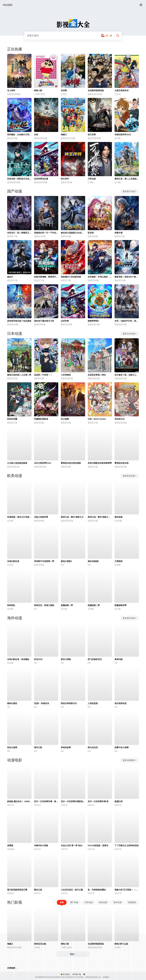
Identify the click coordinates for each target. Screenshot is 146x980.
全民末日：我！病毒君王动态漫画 (19, 233)
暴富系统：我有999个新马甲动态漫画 (127, 277)
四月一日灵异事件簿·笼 (98, 801)
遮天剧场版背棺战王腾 (17, 890)
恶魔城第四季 (121, 605)
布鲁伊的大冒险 (41, 845)
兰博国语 (119, 561)
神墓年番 (119, 233)
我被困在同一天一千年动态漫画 (46, 233)
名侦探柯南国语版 (96, 90)
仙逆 (36, 135)
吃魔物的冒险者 (41, 419)
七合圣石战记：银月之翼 (72, 890)
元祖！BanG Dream (97, 419)
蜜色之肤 (38, 890)
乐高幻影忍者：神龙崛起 (18, 659)
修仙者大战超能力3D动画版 (73, 233)
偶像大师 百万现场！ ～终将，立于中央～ (127, 890)
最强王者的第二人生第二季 (19, 375)
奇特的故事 (66, 747)
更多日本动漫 (130, 334)
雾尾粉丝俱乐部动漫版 (71, 463)
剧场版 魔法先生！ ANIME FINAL (19, 801)
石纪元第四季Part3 (43, 463)
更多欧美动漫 (130, 476)
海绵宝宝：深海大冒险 (44, 605)
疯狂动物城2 (93, 561)
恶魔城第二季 (94, 605)
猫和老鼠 (119, 517)
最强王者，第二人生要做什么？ (127, 179)
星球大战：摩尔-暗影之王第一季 (100, 517)
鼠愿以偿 (119, 801)
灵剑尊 (64, 90)
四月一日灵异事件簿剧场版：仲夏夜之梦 (73, 801)
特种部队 (11, 605)
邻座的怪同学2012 (123, 135)
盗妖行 (10, 277)
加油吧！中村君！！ (43, 375)
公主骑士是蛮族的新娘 (17, 463)
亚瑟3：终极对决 (42, 703)
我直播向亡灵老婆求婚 (71, 277)
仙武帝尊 (65, 321)
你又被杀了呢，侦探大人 (126, 375)
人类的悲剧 (93, 703)
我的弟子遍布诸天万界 (44, 321)
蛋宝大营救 (66, 659)
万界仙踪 (92, 179)
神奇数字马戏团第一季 (44, 561)
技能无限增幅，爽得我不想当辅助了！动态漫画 (46, 277)
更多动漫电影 (130, 760)
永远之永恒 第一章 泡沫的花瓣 (73, 845)
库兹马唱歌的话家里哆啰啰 (100, 463)
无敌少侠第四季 (41, 517)
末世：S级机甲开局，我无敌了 (127, 321)
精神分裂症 (12, 703)
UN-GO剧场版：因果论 (98, 845)
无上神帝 (11, 90)
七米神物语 (66, 375)
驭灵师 (91, 233)
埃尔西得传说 (121, 703)
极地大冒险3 (66, 561)
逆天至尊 (92, 135)
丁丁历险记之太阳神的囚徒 (127, 845)
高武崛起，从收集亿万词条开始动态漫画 (19, 135)
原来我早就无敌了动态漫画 (19, 321)
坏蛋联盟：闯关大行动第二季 (19, 517)
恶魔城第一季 (67, 605)
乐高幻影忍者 (13, 561)
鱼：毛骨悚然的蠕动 (97, 890)
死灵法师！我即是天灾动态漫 (19, 179)
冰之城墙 (65, 419)
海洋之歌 (38, 747)
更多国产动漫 (130, 191)
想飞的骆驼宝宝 (95, 659)
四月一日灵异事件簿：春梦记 (46, 801)
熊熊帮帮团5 (93, 321)
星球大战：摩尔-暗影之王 (72, 517)
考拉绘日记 (120, 419)
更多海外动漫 (130, 618)
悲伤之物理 (12, 747)
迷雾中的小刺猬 (122, 747)
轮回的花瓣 (12, 419)
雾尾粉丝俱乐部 (122, 463)
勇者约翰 (119, 659)
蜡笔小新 (38, 90)
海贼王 (64, 135)
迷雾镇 (10, 845)
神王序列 (65, 179)
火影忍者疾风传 (122, 90)
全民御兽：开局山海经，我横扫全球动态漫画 (100, 277)
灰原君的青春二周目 (97, 375)
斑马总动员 (93, 747)
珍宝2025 (38, 659)
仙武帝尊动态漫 (41, 179)
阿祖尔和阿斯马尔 (69, 703)
